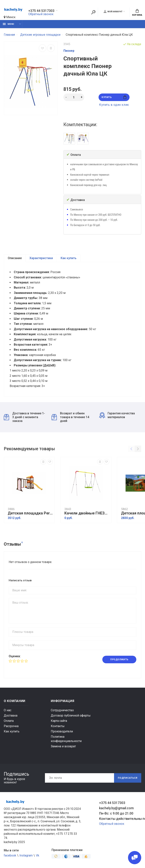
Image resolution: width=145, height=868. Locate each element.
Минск (10, 17)
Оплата (9, 721)
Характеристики (41, 258)
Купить (114, 97)
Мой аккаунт (113, 12)
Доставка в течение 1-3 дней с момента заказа (24, 417)
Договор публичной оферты (71, 715)
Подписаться (128, 778)
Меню (8, 24)
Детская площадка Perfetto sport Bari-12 (30, 513)
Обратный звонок (41, 14)
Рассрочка (11, 726)
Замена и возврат (63, 746)
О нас (8, 710)
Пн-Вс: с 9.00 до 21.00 (116, 813)
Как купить (69, 258)
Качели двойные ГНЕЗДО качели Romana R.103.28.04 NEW (87, 513)
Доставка (11, 715)
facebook (10, 855)
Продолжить (119, 659)
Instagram (26, 855)
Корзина (137, 13)
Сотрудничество (62, 710)
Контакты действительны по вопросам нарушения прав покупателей (120, 819)
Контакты (58, 726)
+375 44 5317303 (41, 11)
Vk (38, 855)
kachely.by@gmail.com (116, 808)
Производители (62, 731)
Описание (15, 258)
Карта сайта (59, 721)
